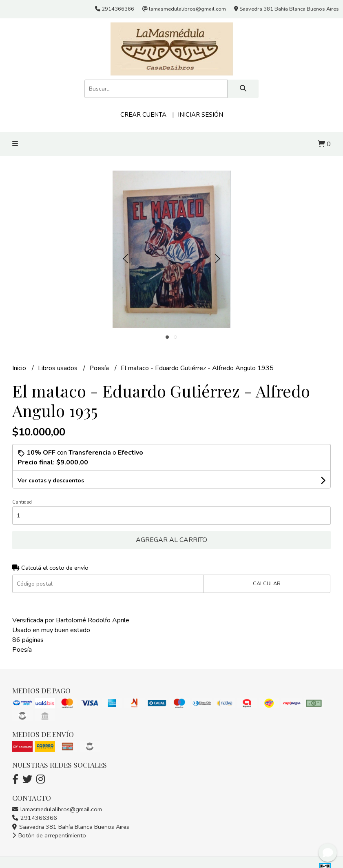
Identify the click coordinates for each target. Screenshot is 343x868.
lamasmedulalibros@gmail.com (57, 809)
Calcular (267, 584)
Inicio (20, 368)
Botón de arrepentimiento (49, 835)
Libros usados (59, 368)
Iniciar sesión (200, 115)
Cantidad (22, 502)
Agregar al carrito (171, 540)
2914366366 (35, 818)
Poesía (100, 368)
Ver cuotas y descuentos (51, 481)
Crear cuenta (143, 115)
